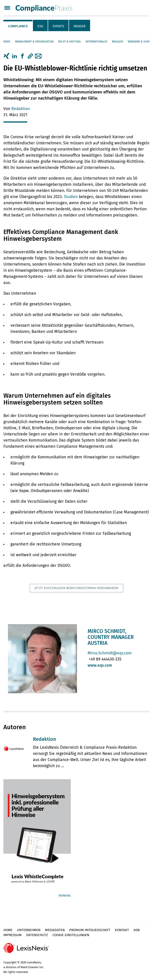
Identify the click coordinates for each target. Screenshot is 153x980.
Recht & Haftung (69, 42)
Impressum (12, 935)
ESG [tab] (40, 26)
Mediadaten (55, 930)
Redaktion (21, 109)
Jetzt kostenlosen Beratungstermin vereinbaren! (76, 588)
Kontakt (122, 930)
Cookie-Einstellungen (71, 935)
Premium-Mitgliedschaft (90, 930)
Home (8, 930)
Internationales (96, 42)
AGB (137, 930)
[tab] (18, 25)
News (7, 42)
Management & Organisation (34, 42)
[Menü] (7, 8)
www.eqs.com (100, 665)
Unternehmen (29, 930)
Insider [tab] (80, 26)
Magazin (117, 42)
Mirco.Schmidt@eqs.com (110, 653)
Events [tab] (58, 26)
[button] (30, 56)
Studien (71, 197)
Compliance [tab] (18, 26)
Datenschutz (37, 935)
